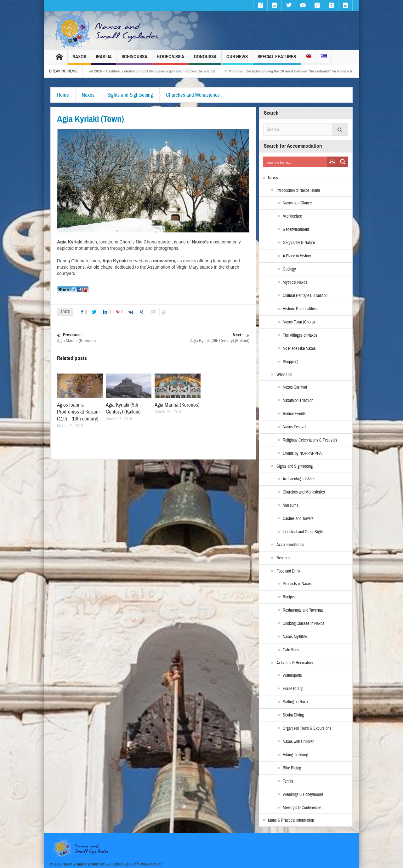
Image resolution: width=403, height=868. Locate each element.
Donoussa (205, 59)
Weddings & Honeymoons (303, 795)
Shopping (290, 362)
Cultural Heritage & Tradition (305, 296)
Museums (291, 505)
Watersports (292, 676)
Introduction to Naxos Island (298, 191)
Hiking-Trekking (295, 755)
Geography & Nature (299, 243)
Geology (289, 269)
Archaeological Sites (299, 479)
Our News (237, 59)
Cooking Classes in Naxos (304, 624)
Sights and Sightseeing (130, 95)
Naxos (79, 59)
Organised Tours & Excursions (307, 728)
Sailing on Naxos (296, 702)
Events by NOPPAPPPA (302, 454)
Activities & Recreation (295, 663)
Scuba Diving (293, 715)
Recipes (289, 597)
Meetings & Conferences (302, 808)
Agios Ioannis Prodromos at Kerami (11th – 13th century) (78, 412)
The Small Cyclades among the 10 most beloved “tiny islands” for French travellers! (307, 71)
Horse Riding (293, 689)
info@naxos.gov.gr (148, 864)
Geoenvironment (296, 230)
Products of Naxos (297, 584)
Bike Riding (292, 768)
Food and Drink (288, 571)
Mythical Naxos (295, 283)
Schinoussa (134, 59)
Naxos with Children (298, 742)
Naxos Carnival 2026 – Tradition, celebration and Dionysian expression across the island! (151, 71)
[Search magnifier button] (343, 162)
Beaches (283, 558)
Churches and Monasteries (193, 95)
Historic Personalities (300, 309)
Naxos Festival (295, 427)
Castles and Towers (298, 519)
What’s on (284, 375)
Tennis (288, 781)
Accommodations (290, 545)
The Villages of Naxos (300, 335)
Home (63, 95)
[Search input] (295, 162)
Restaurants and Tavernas (303, 610)
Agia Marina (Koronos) (105, 338)
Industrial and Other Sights (304, 532)
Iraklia (104, 59)
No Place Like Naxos (299, 349)
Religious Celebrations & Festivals (310, 440)
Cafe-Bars (291, 650)
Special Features (277, 59)
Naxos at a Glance (297, 203)
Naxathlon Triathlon (298, 401)
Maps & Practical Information (291, 820)
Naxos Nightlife (295, 637)
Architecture (292, 216)
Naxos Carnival (295, 387)
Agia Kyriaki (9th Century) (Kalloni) (201, 338)
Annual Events (294, 414)
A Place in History (297, 256)
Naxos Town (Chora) (299, 322)
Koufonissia (171, 59)
